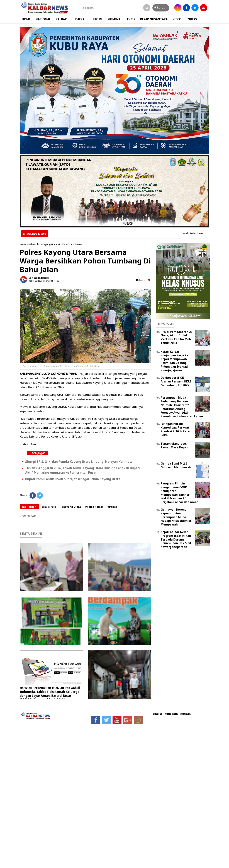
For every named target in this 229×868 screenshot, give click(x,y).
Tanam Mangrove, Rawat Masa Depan (174, 445)
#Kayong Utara (71, 507)
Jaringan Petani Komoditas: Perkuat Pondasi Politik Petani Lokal (176, 429)
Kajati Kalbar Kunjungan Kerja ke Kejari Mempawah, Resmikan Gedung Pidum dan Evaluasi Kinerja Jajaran (175, 361)
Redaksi (156, 714)
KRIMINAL (115, 19)
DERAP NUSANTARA (154, 19)
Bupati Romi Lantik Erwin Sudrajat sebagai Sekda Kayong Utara (73, 479)
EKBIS (131, 19)
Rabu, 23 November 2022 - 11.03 (44, 281)
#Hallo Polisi (49, 507)
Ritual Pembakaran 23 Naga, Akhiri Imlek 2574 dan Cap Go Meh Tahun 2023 (176, 337)
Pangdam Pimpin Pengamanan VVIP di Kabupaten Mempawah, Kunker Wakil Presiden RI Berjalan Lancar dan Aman (180, 493)
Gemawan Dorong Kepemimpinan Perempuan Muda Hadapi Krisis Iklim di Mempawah (176, 517)
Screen (161, 8)
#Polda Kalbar (94, 507)
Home (23, 244)
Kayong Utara (50, 244)
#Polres (112, 507)
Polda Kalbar (66, 244)
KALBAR (61, 19)
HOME (26, 19)
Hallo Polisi (34, 244)
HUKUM (97, 19)
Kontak (186, 714)
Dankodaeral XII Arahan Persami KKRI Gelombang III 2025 (176, 381)
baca (141, 280)
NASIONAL (43, 19)
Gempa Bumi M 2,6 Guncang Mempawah (176, 465)
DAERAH (81, 19)
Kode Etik (171, 714)
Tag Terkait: (29, 507)
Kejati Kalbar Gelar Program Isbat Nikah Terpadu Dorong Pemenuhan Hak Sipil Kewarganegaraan (176, 539)
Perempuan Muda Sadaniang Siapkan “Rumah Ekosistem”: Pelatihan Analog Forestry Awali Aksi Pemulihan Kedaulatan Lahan (182, 407)
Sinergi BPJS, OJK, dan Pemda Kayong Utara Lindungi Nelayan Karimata (79, 462)
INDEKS (192, 19)
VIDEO (177, 19)
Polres (78, 244)
